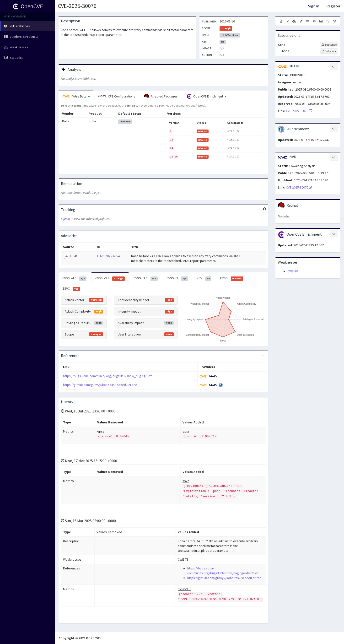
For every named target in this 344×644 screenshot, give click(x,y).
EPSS (232, 278)
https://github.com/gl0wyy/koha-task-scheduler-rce (100, 385)
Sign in (314, 6)
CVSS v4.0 (74, 278)
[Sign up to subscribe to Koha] (329, 45)
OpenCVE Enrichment (206, 96)
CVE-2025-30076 (77, 6)
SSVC (71, 289)
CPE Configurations (117, 96)
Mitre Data (76, 96)
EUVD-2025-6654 (108, 256)
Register (333, 6)
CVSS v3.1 (110, 278)
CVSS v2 (177, 278)
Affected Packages (161, 96)
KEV (204, 278)
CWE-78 (293, 271)
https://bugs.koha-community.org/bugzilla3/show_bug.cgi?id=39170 (112, 376)
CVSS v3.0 (146, 278)
